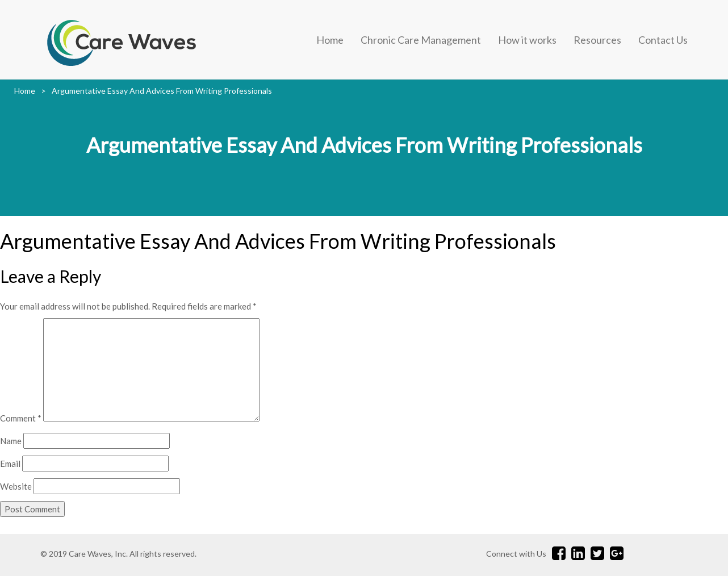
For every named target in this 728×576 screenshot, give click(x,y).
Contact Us (663, 40)
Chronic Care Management (421, 40)
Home (330, 40)
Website (16, 486)
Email (10, 464)
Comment (21, 418)
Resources (597, 40)
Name (11, 441)
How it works (527, 40)
